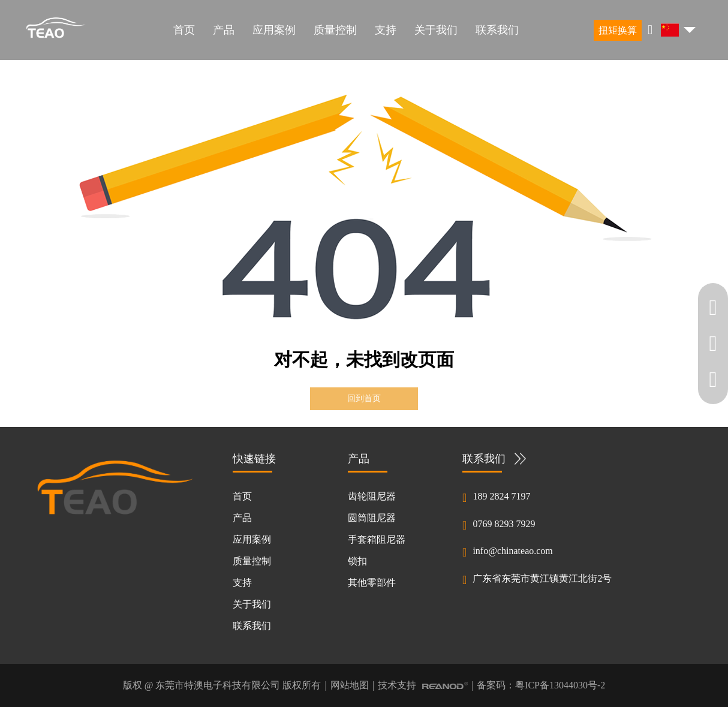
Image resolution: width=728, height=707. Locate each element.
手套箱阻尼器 (377, 539)
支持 (386, 30)
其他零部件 (372, 583)
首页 (184, 30)
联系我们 (497, 30)
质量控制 (335, 30)
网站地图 (350, 685)
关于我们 (436, 30)
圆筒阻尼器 (372, 518)
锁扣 (357, 561)
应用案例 (274, 30)
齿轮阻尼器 (372, 496)
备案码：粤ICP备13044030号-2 (541, 685)
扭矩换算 (618, 30)
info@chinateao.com (512, 551)
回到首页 (364, 398)
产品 (224, 30)
